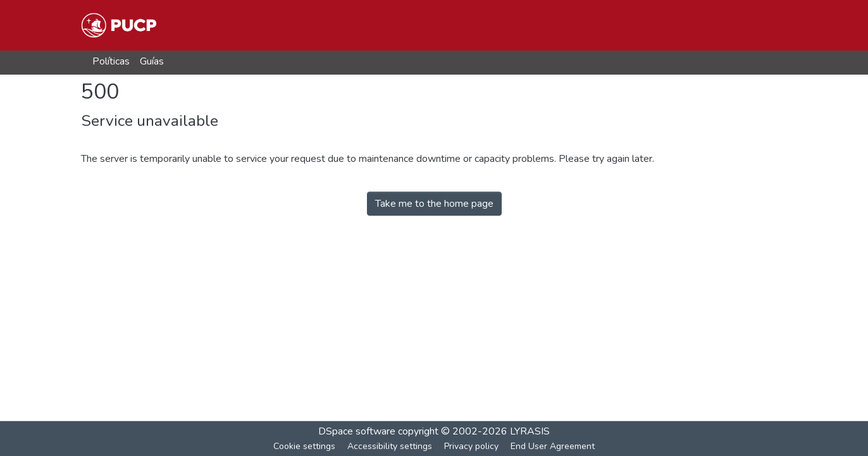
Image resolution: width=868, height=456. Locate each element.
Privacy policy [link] (471, 446)
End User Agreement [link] (553, 446)
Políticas (111, 61)
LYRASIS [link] (530, 431)
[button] (119, 25)
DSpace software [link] (357, 431)
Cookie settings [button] (304, 446)
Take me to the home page (434, 204)
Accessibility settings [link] (390, 446)
